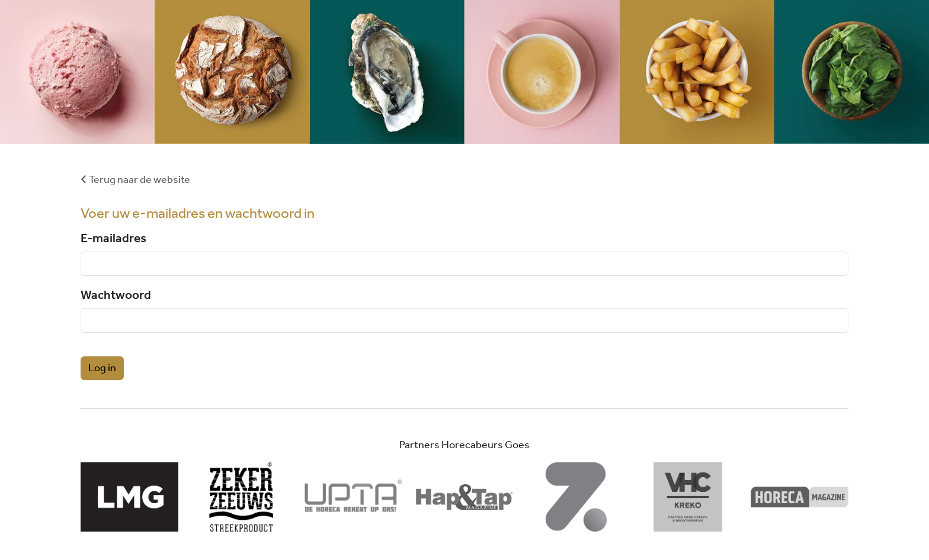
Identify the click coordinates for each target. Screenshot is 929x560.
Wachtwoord (116, 295)
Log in (102, 368)
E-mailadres (113, 238)
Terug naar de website (135, 180)
